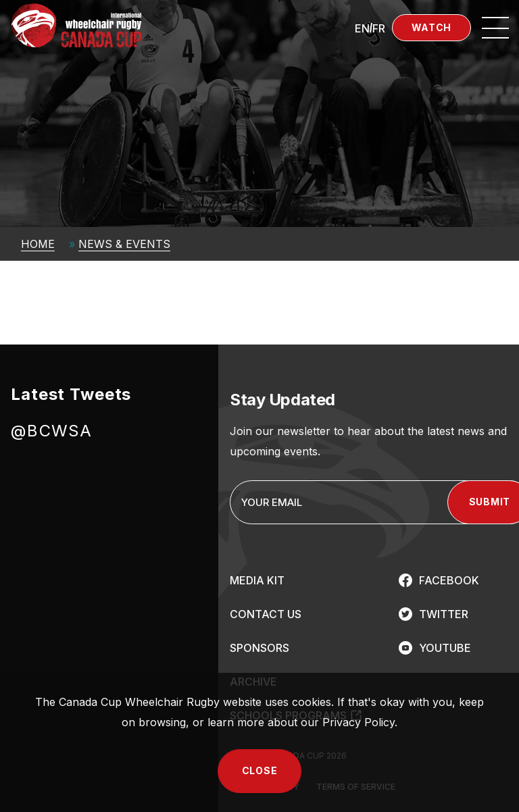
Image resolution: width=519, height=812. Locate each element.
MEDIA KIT (257, 580)
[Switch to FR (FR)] (379, 28)
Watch (432, 27)
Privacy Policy (359, 722)
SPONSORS (259, 648)
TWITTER (444, 614)
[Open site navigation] (495, 28)
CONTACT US (266, 614)
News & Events (124, 244)
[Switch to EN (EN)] (362, 28)
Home (38, 244)
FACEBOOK (449, 580)
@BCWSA (51, 431)
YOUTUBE (445, 648)
